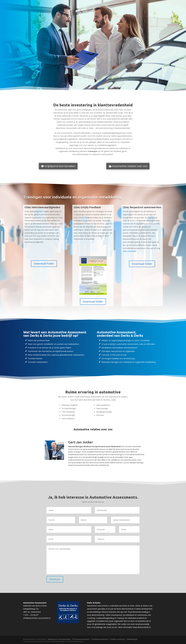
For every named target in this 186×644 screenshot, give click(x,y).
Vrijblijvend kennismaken (60, 166)
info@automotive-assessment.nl (37, 618)
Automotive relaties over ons (130, 166)
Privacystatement (81, 639)
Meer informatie (129, 251)
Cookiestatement (100, 639)
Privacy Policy (59, 641)
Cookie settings (117, 639)
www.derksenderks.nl (142, 627)
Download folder (44, 264)
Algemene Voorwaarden (59, 639)
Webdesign (132, 639)
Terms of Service (73, 641)
